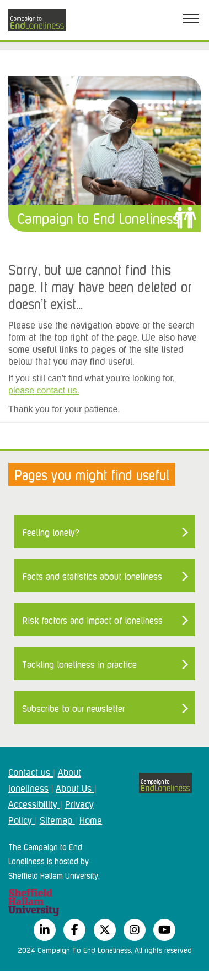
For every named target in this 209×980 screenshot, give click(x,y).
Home (91, 819)
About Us (75, 787)
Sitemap (57, 819)
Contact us (31, 771)
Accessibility (34, 803)
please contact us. (44, 390)
